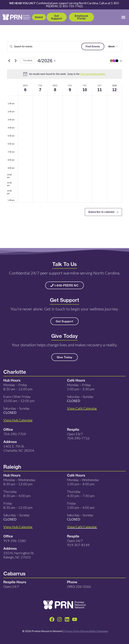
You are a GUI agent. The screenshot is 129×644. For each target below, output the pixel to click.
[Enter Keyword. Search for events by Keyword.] (44, 47)
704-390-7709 (15, 434)
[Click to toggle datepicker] (47, 61)
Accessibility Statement (95, 631)
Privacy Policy (72, 631)
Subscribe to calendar (102, 212)
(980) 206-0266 (79, 586)
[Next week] (16, 61)
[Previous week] (9, 61)
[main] (64, 137)
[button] (123, 17)
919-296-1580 (15, 541)
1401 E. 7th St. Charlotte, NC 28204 (19, 448)
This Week (28, 61)
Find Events (93, 46)
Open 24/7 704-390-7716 (78, 436)
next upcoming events (93, 74)
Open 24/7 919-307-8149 (78, 543)
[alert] (64, 74)
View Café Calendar (82, 527)
